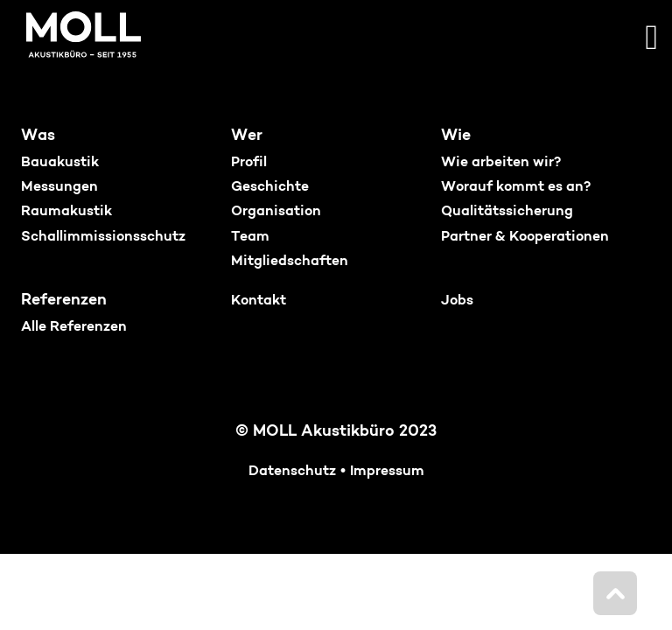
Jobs (457, 301)
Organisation (276, 212)
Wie (456, 136)
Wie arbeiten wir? (501, 163)
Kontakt (259, 301)
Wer (247, 136)
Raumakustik (66, 212)
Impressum (387, 472)
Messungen (59, 187)
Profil (249, 163)
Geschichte (270, 187)
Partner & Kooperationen (525, 237)
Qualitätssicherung (507, 212)
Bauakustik (60, 163)
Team (250, 237)
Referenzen (64, 301)
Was (38, 136)
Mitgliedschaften (290, 262)
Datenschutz (292, 472)
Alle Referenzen (74, 327)
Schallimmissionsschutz (103, 237)
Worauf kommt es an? (516, 187)
